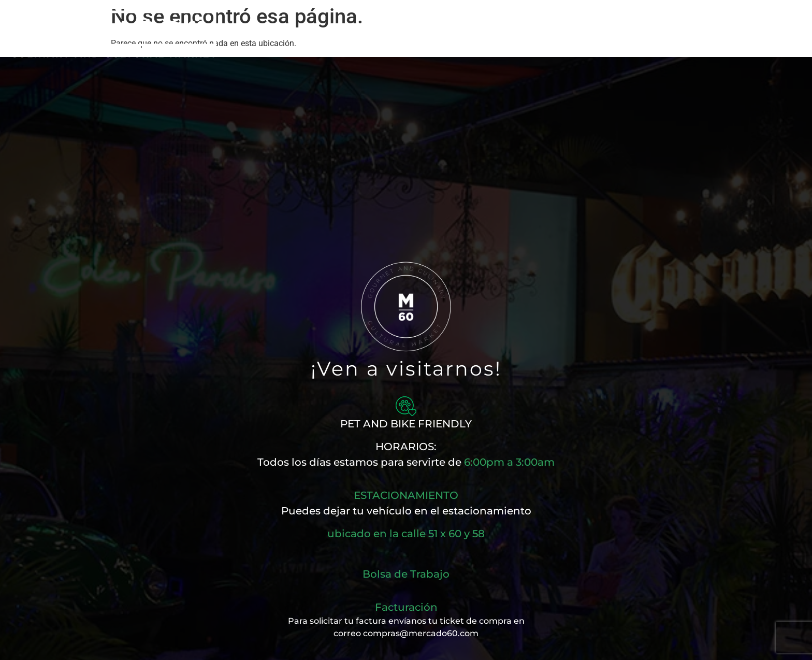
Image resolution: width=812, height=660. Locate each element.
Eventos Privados (570, 34)
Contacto (653, 34)
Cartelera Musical (471, 34)
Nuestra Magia (277, 34)
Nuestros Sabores (371, 34)
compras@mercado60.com (421, 633)
